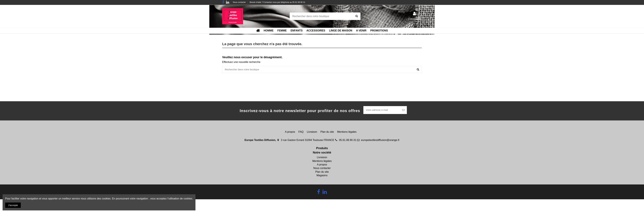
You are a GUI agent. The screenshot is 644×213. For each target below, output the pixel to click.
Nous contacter (240, 2)
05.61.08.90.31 (348, 141)
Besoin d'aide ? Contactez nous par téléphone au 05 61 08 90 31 (277, 2)
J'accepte (14, 205)
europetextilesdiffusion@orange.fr (380, 141)
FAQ (301, 132)
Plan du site (327, 132)
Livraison (312, 132)
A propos (290, 132)
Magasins (322, 176)
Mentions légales (347, 132)
